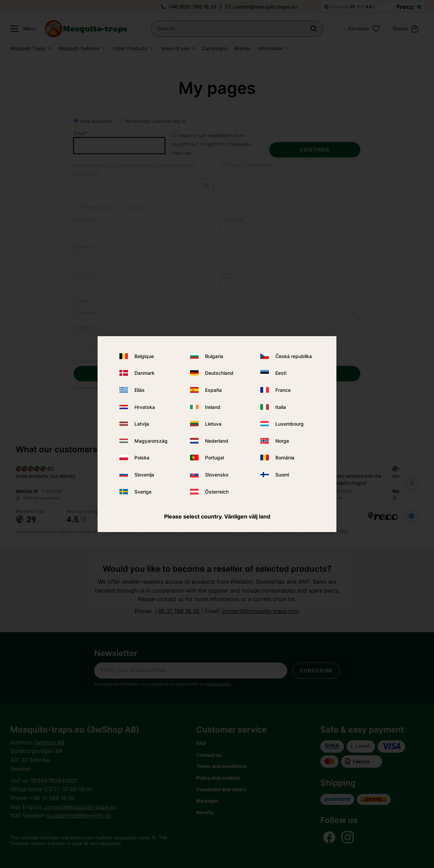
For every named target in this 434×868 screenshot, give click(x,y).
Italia (281, 407)
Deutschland (219, 373)
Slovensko (217, 475)
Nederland (217, 441)
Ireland (213, 407)
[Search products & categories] (237, 29)
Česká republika (294, 356)
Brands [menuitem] (243, 48)
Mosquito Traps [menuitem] (27, 48)
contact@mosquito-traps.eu (265, 7)
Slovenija (144, 475)
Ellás (140, 390)
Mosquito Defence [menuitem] (79, 48)
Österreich (217, 491)
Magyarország (151, 441)
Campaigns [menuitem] (215, 48)
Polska (142, 458)
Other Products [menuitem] (130, 48)
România (285, 458)
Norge (282, 441)
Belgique (144, 356)
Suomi (282, 475)
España (213, 390)
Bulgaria (214, 356)
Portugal (214, 458)
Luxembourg (290, 424)
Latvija (142, 424)
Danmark (144, 373)
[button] (21, 29)
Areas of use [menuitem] (175, 48)
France (283, 390)
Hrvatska (145, 407)
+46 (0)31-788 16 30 (192, 7)
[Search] (314, 29)
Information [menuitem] (270, 48)
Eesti (281, 373)
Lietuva (213, 424)
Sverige (143, 491)
